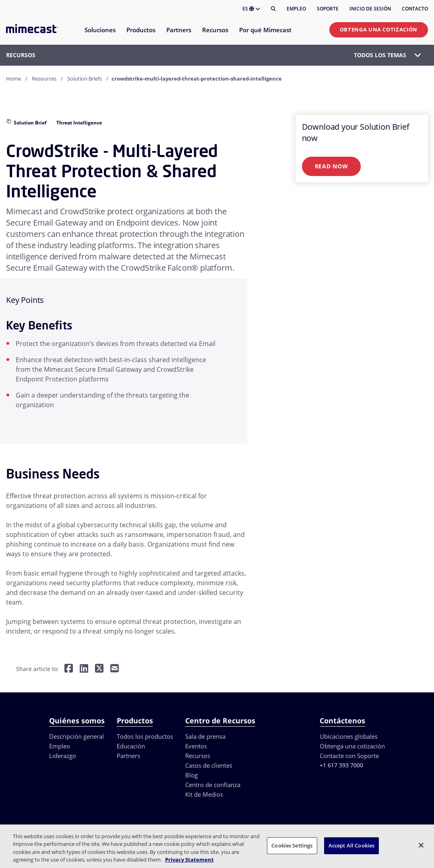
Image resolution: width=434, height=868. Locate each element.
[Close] (421, 845)
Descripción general (76, 736)
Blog (191, 775)
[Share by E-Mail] (115, 669)
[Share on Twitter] (99, 669)
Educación (131, 746)
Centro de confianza (213, 785)
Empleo (296, 9)
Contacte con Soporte (349, 756)
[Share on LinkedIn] (84, 669)
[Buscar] (273, 9)
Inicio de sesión (370, 9)
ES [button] (251, 9)
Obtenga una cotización (379, 29)
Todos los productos (145, 736)
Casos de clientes (209, 765)
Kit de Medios (204, 794)
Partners (128, 756)
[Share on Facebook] (69, 669)
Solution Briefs (85, 79)
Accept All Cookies (351, 845)
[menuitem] (100, 35)
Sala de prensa (205, 736)
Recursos (198, 756)
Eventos (196, 746)
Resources (44, 79)
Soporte (328, 9)
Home (13, 79)
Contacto (415, 9)
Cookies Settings (292, 845)
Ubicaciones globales (349, 736)
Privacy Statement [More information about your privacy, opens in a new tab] (189, 860)
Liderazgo (63, 756)
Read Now (332, 166)
